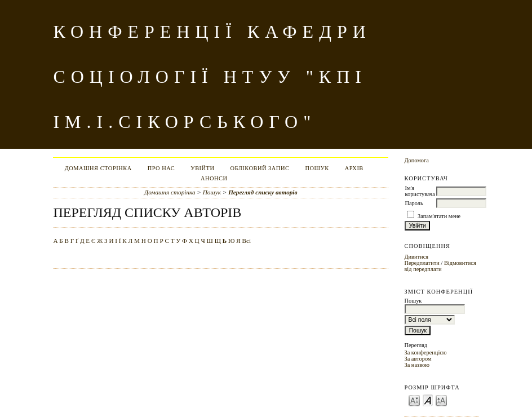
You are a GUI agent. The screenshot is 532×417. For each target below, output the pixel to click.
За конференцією (425, 352)
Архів (354, 168)
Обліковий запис (260, 168)
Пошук (317, 168)
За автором (418, 359)
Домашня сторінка (98, 168)
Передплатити (422, 263)
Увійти (202, 168)
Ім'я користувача (420, 191)
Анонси (214, 178)
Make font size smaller (414, 400)
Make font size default (428, 400)
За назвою (417, 365)
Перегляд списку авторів (263, 192)
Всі (247, 241)
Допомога (416, 160)
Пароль (414, 203)
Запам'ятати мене (439, 216)
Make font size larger (441, 400)
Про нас (161, 168)
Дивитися (416, 257)
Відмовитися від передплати (440, 266)
